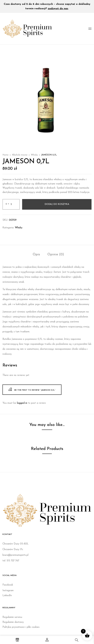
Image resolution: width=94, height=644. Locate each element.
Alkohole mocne (20, 155)
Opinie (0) (56, 255)
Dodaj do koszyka (57, 204)
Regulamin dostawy (13, 622)
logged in (22, 403)
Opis (36, 255)
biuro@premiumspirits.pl (15, 555)
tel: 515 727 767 (11, 561)
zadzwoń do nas (58, 9)
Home (5, 155)
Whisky (34, 155)
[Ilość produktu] (11, 204)
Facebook (8, 585)
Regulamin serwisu (12, 617)
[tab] (36, 255)
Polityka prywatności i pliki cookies (21, 627)
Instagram (8, 591)
